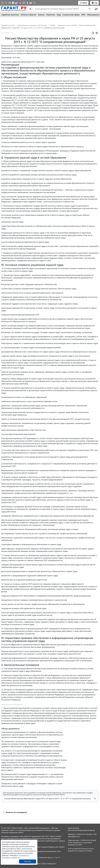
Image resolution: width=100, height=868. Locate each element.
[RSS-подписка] (35, 3)
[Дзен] (13, 3)
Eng (94, 3)
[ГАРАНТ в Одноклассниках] (27, 3)
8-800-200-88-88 (73, 828)
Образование (93, 15)
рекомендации (7, 51)
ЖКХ (83, 15)
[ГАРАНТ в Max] (17, 3)
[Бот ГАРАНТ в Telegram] (24, 3)
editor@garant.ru (74, 836)
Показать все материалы (15, 812)
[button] (96, 9)
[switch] (31, 9)
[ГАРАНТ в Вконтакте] (10, 3)
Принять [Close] (28, 861)
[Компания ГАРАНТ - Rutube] (31, 3)
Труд (59, 15)
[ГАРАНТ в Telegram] (20, 3)
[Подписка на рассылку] (3, 3)
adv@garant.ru (78, 842)
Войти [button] (83, 3)
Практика (51, 15)
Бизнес (41, 15)
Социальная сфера (71, 15)
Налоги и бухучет (29, 15)
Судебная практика (10, 15)
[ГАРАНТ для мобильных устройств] (6, 3)
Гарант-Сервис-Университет (46, 864)
